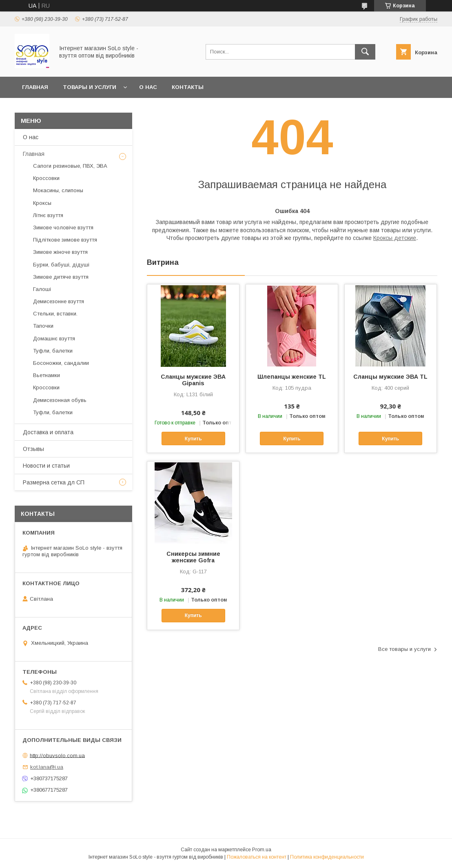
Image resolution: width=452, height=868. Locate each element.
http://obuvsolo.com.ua (57, 755)
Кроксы (42, 203)
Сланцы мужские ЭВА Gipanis (193, 380)
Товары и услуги (90, 87)
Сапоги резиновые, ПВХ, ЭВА (70, 166)
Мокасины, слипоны (58, 190)
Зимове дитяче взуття (61, 277)
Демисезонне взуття (59, 301)
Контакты (188, 87)
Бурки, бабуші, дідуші (61, 265)
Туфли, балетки (53, 351)
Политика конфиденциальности (327, 857)
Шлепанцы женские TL (292, 377)
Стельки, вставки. (55, 314)
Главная (35, 87)
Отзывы (33, 449)
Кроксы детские (395, 238)
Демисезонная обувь (60, 400)
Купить (193, 439)
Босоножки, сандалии (61, 363)
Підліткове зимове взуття (65, 240)
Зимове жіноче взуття (60, 252)
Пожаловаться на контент (257, 857)
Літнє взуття (48, 215)
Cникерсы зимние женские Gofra (193, 557)
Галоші (42, 289)
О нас (148, 87)
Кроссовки (46, 178)
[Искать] (365, 52)
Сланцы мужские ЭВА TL (390, 377)
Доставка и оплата (48, 432)
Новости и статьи (46, 466)
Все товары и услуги (404, 649)
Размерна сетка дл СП (54, 482)
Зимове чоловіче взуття (63, 228)
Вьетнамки (47, 375)
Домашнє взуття (54, 339)
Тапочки (43, 326)
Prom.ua (262, 850)
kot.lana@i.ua (47, 767)
